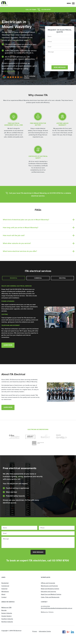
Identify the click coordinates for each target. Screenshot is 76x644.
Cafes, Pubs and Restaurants (50, 597)
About (3, 594)
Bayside (4, 610)
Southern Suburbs (7, 619)
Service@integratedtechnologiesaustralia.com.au (57, 608)
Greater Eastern (6, 616)
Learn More (8, 345)
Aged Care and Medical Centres (51, 594)
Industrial (62, 278)
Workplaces (5, 592)
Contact (4, 597)
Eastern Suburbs (7, 613)
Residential (14, 278)
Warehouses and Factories (49, 586)
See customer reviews (30, 77)
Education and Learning (48, 592)
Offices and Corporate (48, 583)
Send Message (38, 552)
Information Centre (45, 631)
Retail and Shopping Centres (50, 589)
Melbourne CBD (6, 608)
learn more (8, 407)
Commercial (38, 278)
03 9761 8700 (46, 10)
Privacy (35, 631)
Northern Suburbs (7, 622)
